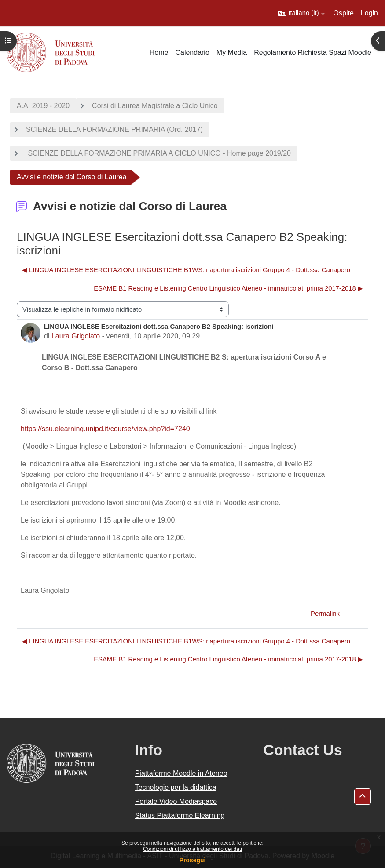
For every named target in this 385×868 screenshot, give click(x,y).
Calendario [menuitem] (192, 53)
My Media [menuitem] (232, 53)
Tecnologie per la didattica (176, 787)
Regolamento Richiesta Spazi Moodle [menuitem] (313, 53)
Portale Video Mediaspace (176, 801)
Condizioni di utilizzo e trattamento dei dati (192, 849)
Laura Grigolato (76, 336)
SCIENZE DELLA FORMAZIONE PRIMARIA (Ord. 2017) (114, 129)
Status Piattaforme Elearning (180, 815)
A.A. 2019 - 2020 (43, 106)
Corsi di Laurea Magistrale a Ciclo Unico (155, 106)
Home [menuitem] (159, 53)
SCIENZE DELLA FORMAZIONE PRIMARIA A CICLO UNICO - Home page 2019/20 (158, 153)
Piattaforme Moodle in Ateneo (181, 773)
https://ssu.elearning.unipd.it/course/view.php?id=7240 (105, 429)
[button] (301, 13)
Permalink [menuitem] (325, 614)
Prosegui (193, 860)
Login (369, 13)
